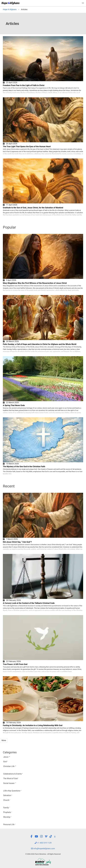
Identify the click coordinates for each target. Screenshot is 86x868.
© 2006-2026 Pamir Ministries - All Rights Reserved (43, 854)
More (4, 740)
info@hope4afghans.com (43, 849)
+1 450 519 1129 (43, 843)
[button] (83, 3)
